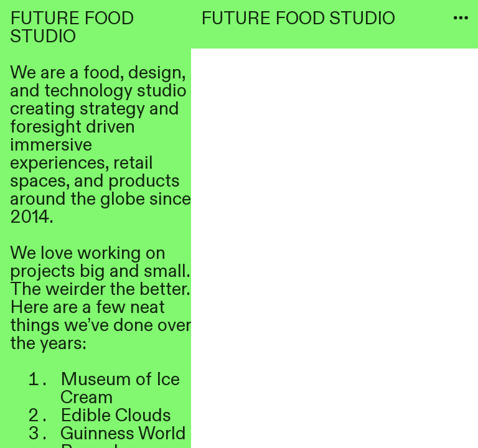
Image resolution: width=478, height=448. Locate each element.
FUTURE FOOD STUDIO (298, 19)
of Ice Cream (120, 389)
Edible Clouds (116, 416)
